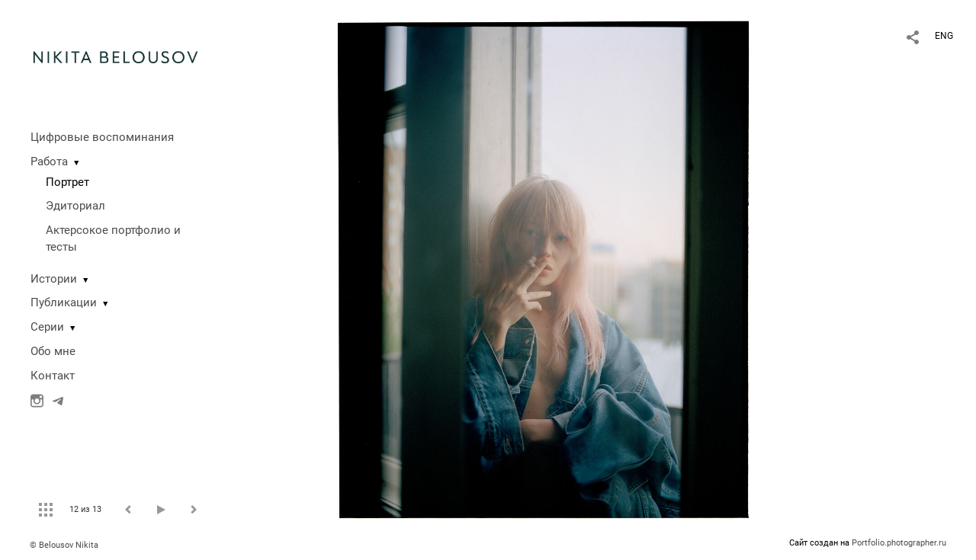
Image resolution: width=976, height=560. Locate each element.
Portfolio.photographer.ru (899, 543)
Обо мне (53, 351)
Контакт (53, 376)
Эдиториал (75, 206)
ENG (944, 36)
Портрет (67, 182)
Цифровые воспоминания (102, 137)
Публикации (64, 302)
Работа (49, 162)
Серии (47, 327)
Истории (54, 279)
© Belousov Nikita (64, 545)
